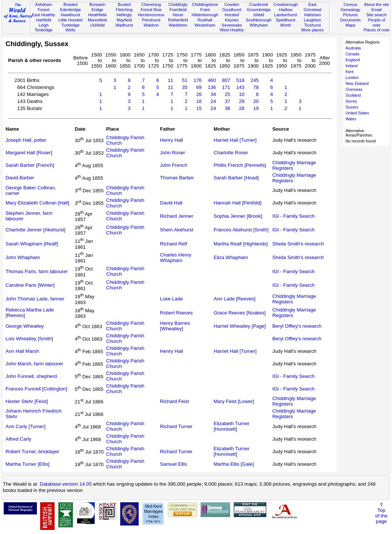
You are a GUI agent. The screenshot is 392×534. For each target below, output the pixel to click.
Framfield (178, 10)
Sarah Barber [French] (30, 165)
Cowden (232, 4)
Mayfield (124, 20)
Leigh (44, 25)
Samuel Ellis (174, 464)
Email (377, 10)
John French (174, 165)
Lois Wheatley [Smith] (29, 339)
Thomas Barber (177, 178)
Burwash (97, 4)
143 (240, 87)
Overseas (354, 89)
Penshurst (151, 20)
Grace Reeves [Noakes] (240, 313)
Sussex (352, 107)
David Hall (171, 203)
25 (227, 94)
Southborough (259, 20)
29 (242, 101)
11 (171, 80)
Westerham (205, 25)
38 (227, 108)
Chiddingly (178, 4)
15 (199, 108)
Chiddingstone (205, 4)
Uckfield (97, 25)
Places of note (377, 30)
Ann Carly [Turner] (25, 426)
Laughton (312, 20)
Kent (350, 72)
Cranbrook (259, 4)
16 (199, 101)
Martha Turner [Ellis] (27, 464)
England (353, 60)
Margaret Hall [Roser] (29, 153)
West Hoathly (232, 30)
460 (212, 80)
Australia (353, 48)
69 (199, 87)
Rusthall (205, 20)
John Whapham (23, 257)
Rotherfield (178, 20)
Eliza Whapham (231, 257)
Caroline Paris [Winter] (30, 285)
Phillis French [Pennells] (240, 165)
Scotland (353, 95)
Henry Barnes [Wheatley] (175, 326)
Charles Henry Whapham (176, 258)
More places (313, 30)
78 (256, 87)
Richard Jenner (177, 216)
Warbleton (178, 25)
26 (199, 94)
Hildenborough (205, 15)
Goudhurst (232, 10)
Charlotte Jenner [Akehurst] (35, 230)
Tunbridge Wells (70, 28)
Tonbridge (44, 30)
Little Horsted (70, 20)
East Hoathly (44, 15)
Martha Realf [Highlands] (241, 244)
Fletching (124, 10)
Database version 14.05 (66, 484)
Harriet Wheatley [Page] (240, 326)
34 (213, 94)
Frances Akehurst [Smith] (241, 230)
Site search (377, 15)
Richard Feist (175, 401)
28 (242, 108)
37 (227, 101)
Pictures (350, 15)
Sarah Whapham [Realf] (32, 244)
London (352, 77)
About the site (377, 4)
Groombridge (259, 10)
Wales (351, 119)
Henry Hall (171, 140)
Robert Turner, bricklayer (32, 452)
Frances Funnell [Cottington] (36, 389)
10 (242, 94)
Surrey (351, 101)
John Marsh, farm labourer (34, 364)
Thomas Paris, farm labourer (37, 271)
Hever (178, 15)
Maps (351, 25)
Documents (350, 20)
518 (240, 80)
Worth (286, 25)
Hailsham (312, 15)
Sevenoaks (232, 25)
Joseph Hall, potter (26, 140)
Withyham (259, 25)
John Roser (173, 153)
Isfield (259, 15)
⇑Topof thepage (381, 513)
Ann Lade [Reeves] (234, 299)
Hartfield (43, 20)
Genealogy (350, 10)
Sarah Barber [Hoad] (236, 178)
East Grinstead (312, 7)
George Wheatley (25, 326)
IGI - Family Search (293, 216)
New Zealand (357, 83)
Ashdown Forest (44, 7)
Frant (205, 10)
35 (185, 87)
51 (185, 80)
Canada (352, 54)
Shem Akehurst (177, 230)
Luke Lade (171, 299)
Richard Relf (174, 244)
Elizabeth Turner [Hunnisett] (231, 426)
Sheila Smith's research (298, 244)
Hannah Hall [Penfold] (237, 203)
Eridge (97, 10)
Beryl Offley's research (297, 326)
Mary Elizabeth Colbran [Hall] (37, 203)
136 (212, 87)
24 (213, 101)
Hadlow (286, 10)
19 (256, 108)
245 (254, 80)
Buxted (124, 4)
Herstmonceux (151, 15)
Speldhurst (286, 20)
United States (357, 113)
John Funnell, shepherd (31, 376)
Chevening (151, 4)
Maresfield (97, 20)
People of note (377, 23)
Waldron (151, 25)
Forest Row (151, 10)
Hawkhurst (70, 15)
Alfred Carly (18, 439)
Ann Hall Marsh (22, 351)
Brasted (70, 4)
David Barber (20, 178)
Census (350, 4)
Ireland (352, 66)
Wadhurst (124, 25)
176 (198, 80)
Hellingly (124, 15)
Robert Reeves (176, 313)
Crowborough (286, 4)
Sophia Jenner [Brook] (238, 216)
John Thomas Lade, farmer (35, 299)
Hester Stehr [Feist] (27, 401)
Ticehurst (313, 25)
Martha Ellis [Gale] (234, 464)
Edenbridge (71, 10)
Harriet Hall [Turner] (235, 140)
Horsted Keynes (232, 17)
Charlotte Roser (231, 153)
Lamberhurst (285, 15)
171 (226, 87)
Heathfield (97, 15)
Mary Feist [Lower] (234, 401)
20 (256, 101)
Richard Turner (176, 426)
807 (226, 80)
